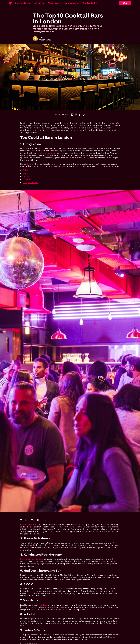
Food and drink (90, 3)
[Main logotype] (10, 3)
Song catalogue (72, 3)
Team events (54, 3)
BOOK (125, 3)
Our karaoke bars (23, 3)
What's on (40, 3)
